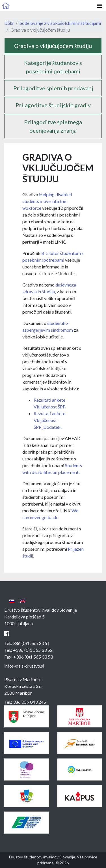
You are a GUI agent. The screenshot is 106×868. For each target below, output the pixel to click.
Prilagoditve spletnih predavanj (53, 88)
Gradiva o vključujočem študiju (53, 46)
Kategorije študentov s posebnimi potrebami (53, 67)
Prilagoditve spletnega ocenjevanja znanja (53, 126)
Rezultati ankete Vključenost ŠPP (49, 420)
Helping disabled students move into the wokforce (47, 201)
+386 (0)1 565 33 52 (33, 650)
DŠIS (9, 23)
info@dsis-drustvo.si (24, 666)
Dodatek (52, 427)
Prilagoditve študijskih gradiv (53, 105)
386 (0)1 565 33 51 (31, 643)
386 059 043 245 (30, 702)
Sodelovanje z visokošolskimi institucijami (60, 23)
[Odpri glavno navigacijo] (100, 6)
